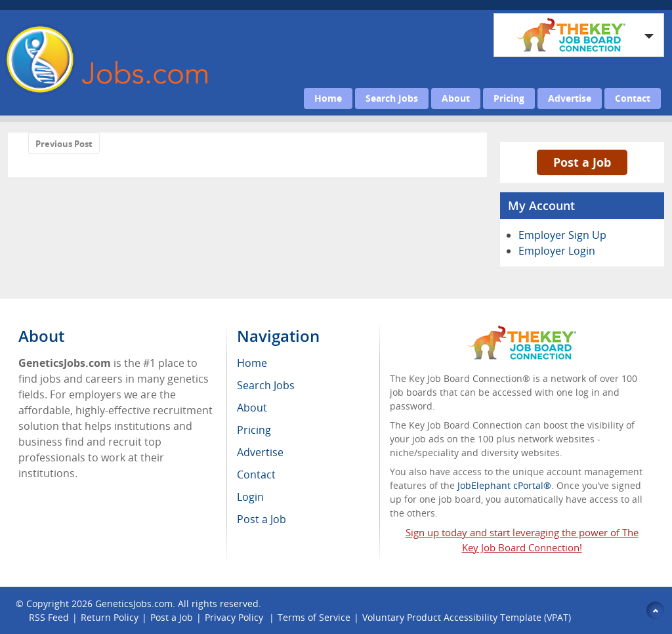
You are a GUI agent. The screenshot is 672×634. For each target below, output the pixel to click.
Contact (633, 98)
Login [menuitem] (250, 497)
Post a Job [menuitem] (262, 519)
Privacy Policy (235, 617)
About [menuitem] (252, 408)
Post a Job (582, 162)
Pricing (509, 98)
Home (328, 98)
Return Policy (110, 617)
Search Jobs (392, 98)
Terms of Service (314, 617)
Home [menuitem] (252, 363)
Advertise (570, 98)
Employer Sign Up (562, 235)
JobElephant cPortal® (504, 485)
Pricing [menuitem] (254, 430)
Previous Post (64, 144)
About (456, 98)
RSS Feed (49, 617)
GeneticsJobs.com (134, 603)
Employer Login (557, 251)
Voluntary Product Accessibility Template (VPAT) (467, 617)
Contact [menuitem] (256, 475)
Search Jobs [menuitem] (266, 385)
